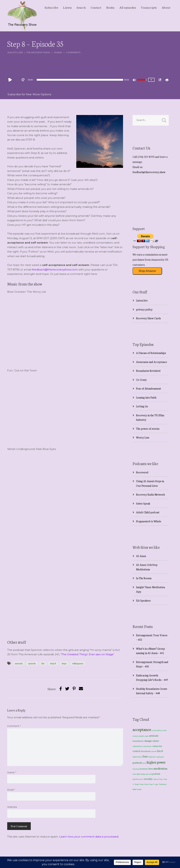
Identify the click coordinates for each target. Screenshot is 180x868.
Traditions (163, 784)
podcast (156, 774)
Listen (67, 7)
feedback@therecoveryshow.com (55, 270)
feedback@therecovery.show (149, 172)
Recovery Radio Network (150, 494)
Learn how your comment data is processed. (89, 837)
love (151, 769)
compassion (157, 746)
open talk (149, 774)
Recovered (142, 472)
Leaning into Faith (146, 397)
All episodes (128, 7)
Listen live (142, 300)
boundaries (138, 741)
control (136, 751)
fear (145, 756)
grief (144, 763)
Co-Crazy (141, 380)
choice (156, 741)
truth (139, 789)
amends (19, 663)
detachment (146, 751)
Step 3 (137, 784)
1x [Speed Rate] (151, 80)
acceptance (142, 729)
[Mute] (134, 80)
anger (147, 736)
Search (81, 7)
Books (110, 7)
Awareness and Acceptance (152, 362)
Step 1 (161, 779)
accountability (157, 730)
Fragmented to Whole (149, 521)
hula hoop (136, 769)
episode (32, 663)
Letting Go (142, 406)
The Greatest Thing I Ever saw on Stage (87, 654)
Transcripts (149, 7)
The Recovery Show (38, 52)
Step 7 (152, 784)
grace (162, 757)
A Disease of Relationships (151, 353)
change (148, 741)
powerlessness (138, 779)
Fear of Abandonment (149, 388)
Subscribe (52, 7)
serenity (148, 779)
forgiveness (152, 757)
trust (135, 789)
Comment (14, 726)
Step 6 (147, 784)
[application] (80, 80)
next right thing (139, 774)
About (166, 7)
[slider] (80, 80)
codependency (137, 746)
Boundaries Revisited (148, 371)
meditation (160, 768)
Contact (96, 7)
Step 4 (142, 784)
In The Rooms (144, 578)
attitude (154, 735)
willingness (78, 663)
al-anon (135, 736)
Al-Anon (141, 556)
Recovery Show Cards (148, 318)
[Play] (11, 80)
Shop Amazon (147, 271)
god (158, 757)
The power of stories (148, 429)
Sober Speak (143, 503)
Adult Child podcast (148, 512)
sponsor (156, 779)
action (164, 730)
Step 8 (53, 663)
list (43, 663)
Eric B (160, 751)
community (147, 746)
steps (64, 663)
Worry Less (143, 437)
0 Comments (73, 52)
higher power (156, 762)
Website (12, 807)
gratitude (137, 763)
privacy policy (144, 309)
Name (12, 772)
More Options (42, 94)
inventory (144, 769)
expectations (137, 757)
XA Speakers (143, 600)
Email (11, 790)
